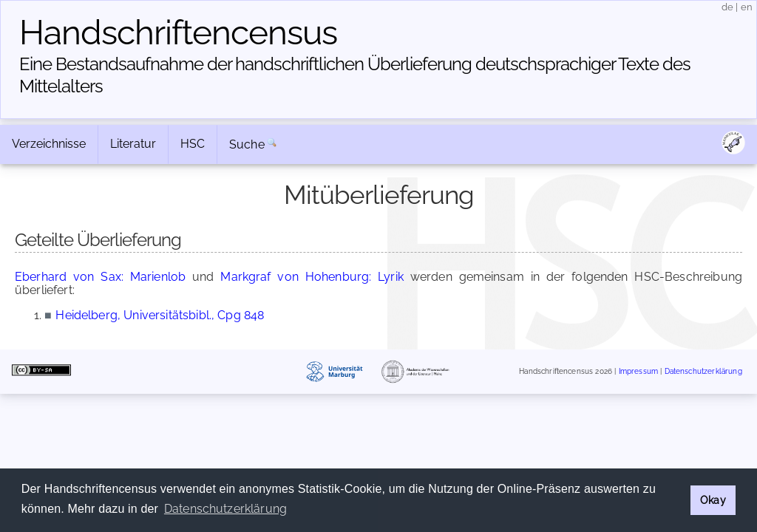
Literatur (133, 144)
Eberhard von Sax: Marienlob (100, 277)
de (727, 7)
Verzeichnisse (49, 144)
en (747, 7)
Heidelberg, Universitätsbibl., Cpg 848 (160, 315)
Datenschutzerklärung (703, 371)
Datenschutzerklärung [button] (225, 509)
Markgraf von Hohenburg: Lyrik (312, 277)
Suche (247, 144)
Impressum (638, 371)
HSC (193, 144)
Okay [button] (713, 500)
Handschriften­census (178, 33)
